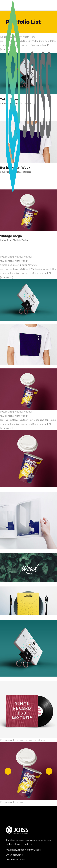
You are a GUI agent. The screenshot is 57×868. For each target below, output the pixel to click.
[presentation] (8, 771)
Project (25, 240)
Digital (16, 240)
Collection (5, 240)
